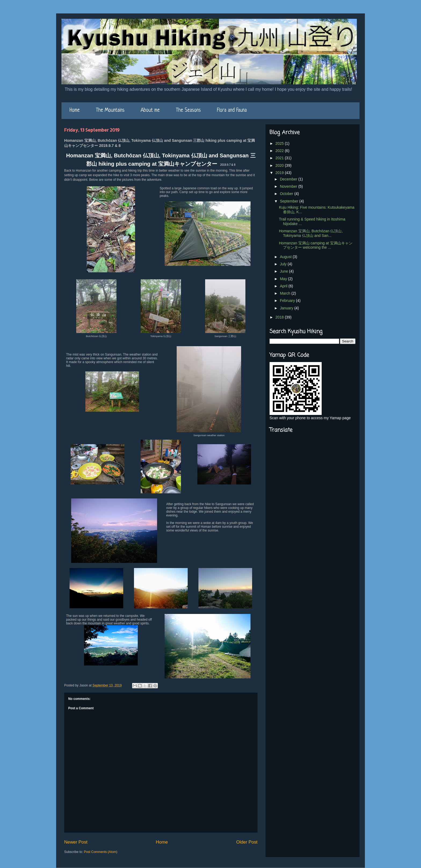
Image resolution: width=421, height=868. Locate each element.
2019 (280, 173)
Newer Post (76, 842)
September (289, 201)
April (284, 286)
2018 (280, 317)
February (288, 301)
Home (75, 111)
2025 (280, 143)
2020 (280, 165)
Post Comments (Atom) (101, 852)
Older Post (247, 842)
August (286, 257)
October (287, 194)
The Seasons (188, 111)
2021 (280, 158)
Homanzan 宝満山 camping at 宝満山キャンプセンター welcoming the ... (316, 245)
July (284, 264)
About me (150, 111)
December (289, 179)
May (284, 279)
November (289, 186)
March (286, 293)
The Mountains (110, 111)
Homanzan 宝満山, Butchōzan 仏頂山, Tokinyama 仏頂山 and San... (311, 233)
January (287, 308)
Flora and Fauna (232, 111)
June (284, 271)
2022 (280, 151)
